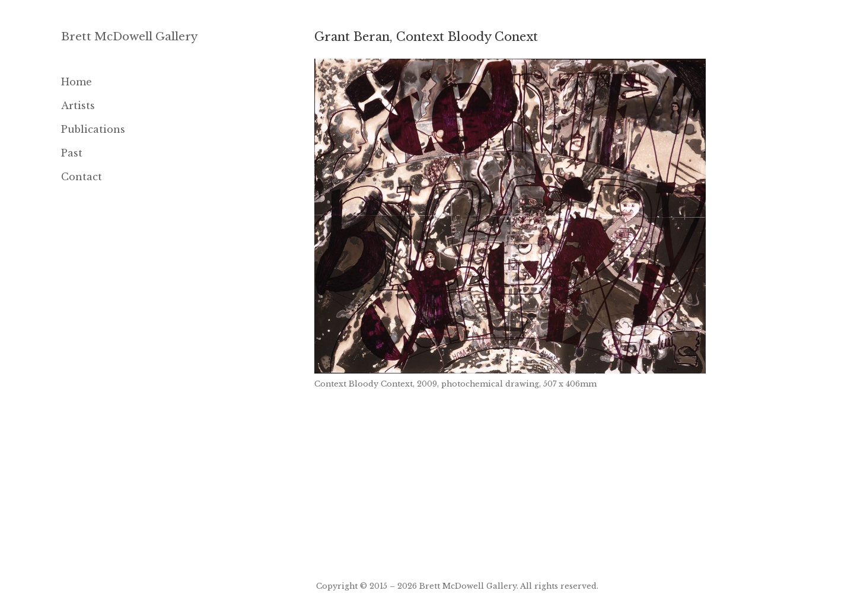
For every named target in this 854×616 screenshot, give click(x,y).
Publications (93, 129)
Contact (82, 177)
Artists (78, 106)
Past (72, 153)
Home (77, 82)
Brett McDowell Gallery (130, 36)
